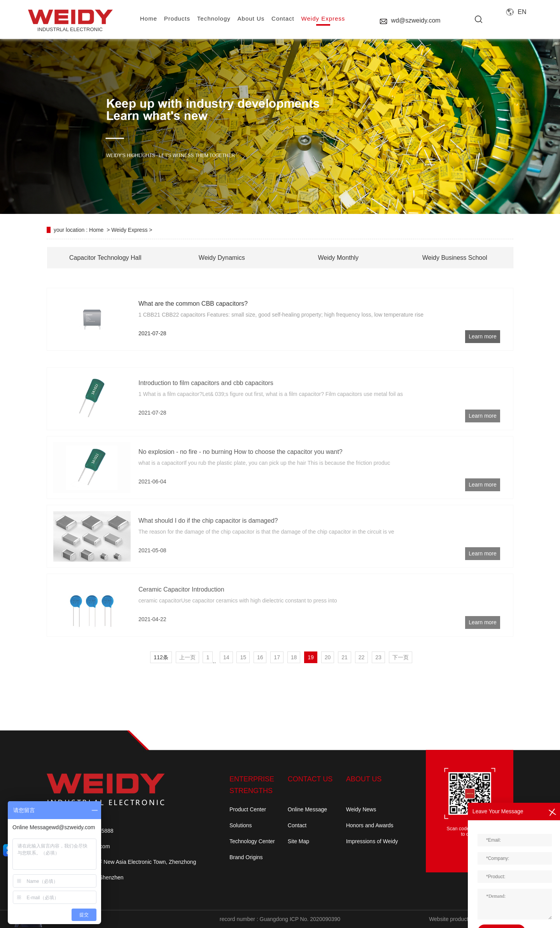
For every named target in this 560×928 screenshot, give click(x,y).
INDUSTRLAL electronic (70, 21)
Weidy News (361, 809)
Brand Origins (246, 857)
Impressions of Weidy (372, 841)
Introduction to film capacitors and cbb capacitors (206, 410)
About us (251, 18)
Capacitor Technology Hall (105, 258)
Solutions (241, 825)
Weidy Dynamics (222, 258)
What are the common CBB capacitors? (193, 304)
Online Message (307, 809)
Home (96, 230)
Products (177, 18)
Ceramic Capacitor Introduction (181, 616)
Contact (297, 825)
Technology (214, 18)
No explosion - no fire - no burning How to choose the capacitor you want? (241, 479)
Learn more (483, 336)
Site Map (298, 841)
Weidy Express (323, 18)
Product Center (248, 809)
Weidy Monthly (338, 258)
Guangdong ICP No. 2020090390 (300, 919)
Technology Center (252, 841)
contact (283, 18)
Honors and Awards (370, 825)
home (149, 18)
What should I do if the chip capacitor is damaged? (208, 547)
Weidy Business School (455, 258)
